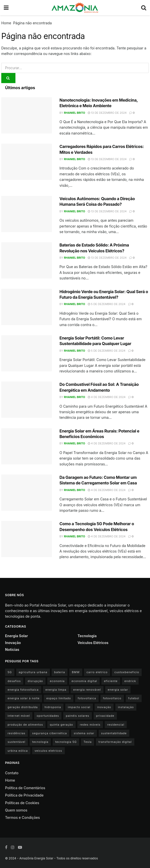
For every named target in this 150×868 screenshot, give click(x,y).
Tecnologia (87, 636)
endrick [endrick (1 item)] (130, 681)
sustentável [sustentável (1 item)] (16, 742)
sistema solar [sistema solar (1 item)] (84, 733)
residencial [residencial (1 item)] (116, 725)
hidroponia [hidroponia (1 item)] (53, 707)
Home (6, 23)
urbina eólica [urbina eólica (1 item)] (18, 751)
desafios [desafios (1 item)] (14, 681)
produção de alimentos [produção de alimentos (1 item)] (25, 725)
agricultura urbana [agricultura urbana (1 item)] (33, 672)
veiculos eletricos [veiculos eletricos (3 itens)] (48, 751)
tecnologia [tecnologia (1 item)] (40, 742)
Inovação (13, 643)
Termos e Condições (23, 817)
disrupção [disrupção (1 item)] (35, 681)
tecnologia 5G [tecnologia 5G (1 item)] (66, 742)
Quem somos (16, 810)
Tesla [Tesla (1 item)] (88, 742)
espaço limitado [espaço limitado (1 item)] (59, 698)
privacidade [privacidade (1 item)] (105, 716)
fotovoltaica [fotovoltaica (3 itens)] (87, 698)
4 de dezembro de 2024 (107, 397)
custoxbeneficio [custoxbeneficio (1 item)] (127, 672)
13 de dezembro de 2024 (107, 113)
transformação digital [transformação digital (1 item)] (115, 742)
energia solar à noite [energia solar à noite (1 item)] (24, 698)
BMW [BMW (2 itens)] (76, 672)
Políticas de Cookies (22, 803)
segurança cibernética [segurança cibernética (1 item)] (49, 733)
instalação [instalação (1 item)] (126, 707)
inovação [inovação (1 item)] (104, 707)
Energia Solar (16, 636)
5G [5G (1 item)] (10, 672)
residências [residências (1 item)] (16, 733)
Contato (12, 773)
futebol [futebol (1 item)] (134, 698)
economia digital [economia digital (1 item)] (84, 681)
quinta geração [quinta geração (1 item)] (61, 725)
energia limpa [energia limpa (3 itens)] (56, 690)
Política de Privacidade (24, 795)
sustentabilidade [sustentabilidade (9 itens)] (114, 733)
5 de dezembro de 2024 (106, 304)
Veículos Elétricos (93, 643)
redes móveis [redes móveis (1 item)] (90, 725)
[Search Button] (8, 78)
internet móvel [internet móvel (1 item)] (19, 716)
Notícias (12, 649)
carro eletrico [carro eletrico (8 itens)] (97, 672)
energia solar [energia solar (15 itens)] (118, 690)
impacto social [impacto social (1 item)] (79, 707)
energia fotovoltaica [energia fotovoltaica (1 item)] (23, 690)
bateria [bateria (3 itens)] (60, 672)
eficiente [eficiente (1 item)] (111, 681)
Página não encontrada (33, 23)
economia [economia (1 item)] (57, 681)
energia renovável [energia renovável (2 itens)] (87, 690)
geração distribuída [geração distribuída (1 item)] (23, 707)
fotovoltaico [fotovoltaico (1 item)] (112, 698)
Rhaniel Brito (75, 113)
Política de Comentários (25, 788)
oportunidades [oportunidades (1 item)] (48, 716)
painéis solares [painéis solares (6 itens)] (78, 716)
